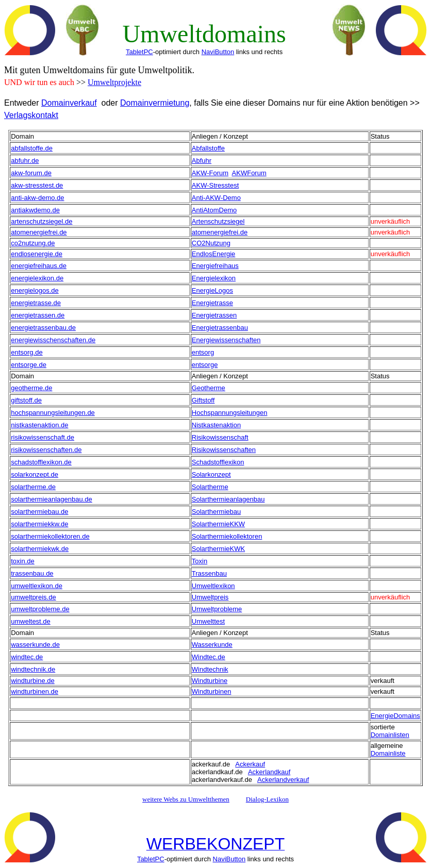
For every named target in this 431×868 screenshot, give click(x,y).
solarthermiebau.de (39, 512)
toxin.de (23, 561)
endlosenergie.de (37, 254)
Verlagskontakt (31, 115)
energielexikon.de (37, 278)
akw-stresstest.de (37, 185)
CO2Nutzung (211, 243)
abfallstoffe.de (32, 148)
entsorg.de (27, 352)
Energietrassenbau (220, 328)
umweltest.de (31, 621)
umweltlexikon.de (37, 586)
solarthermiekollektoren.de (50, 536)
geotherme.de (31, 388)
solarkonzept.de (35, 474)
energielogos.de (35, 290)
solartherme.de (33, 487)
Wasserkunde (212, 645)
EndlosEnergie (214, 254)
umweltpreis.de (33, 597)
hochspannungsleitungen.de (53, 413)
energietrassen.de (38, 315)
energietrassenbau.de (43, 328)
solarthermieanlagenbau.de (52, 499)
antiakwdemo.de (35, 210)
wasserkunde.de (35, 645)
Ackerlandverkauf (283, 780)
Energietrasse (212, 303)
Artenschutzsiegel (218, 221)
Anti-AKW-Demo (216, 198)
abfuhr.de (25, 161)
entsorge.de (29, 365)
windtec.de (27, 657)
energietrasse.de (36, 303)
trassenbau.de (32, 573)
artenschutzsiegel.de (42, 221)
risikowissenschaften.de (46, 450)
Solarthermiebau (216, 512)
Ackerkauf (250, 764)
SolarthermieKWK (218, 549)
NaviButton (218, 52)
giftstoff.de (26, 400)
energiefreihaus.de (39, 266)
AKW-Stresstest (215, 185)
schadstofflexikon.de (41, 462)
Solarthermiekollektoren (227, 536)
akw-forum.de (31, 173)
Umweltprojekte (114, 82)
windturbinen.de (35, 691)
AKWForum (249, 173)
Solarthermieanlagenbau (228, 499)
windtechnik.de (33, 669)
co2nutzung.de (33, 243)
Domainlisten (390, 735)
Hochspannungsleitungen (230, 413)
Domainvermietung (155, 103)
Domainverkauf (69, 103)
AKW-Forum (210, 173)
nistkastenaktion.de (39, 425)
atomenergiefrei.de (39, 232)
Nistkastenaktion (216, 425)
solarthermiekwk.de (40, 549)
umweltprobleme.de (40, 609)
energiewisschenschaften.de (53, 340)
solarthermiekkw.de (39, 524)
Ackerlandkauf (269, 772)
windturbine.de (33, 681)
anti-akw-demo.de (37, 198)
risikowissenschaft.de (43, 437)
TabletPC (139, 52)
